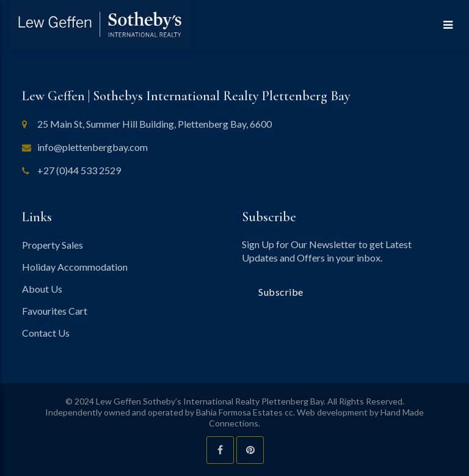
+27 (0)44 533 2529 (79, 170)
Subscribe (281, 292)
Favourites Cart (55, 311)
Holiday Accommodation (75, 267)
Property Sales (53, 245)
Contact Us (46, 333)
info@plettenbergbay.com (93, 147)
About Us (42, 289)
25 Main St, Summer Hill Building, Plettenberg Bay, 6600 (155, 124)
